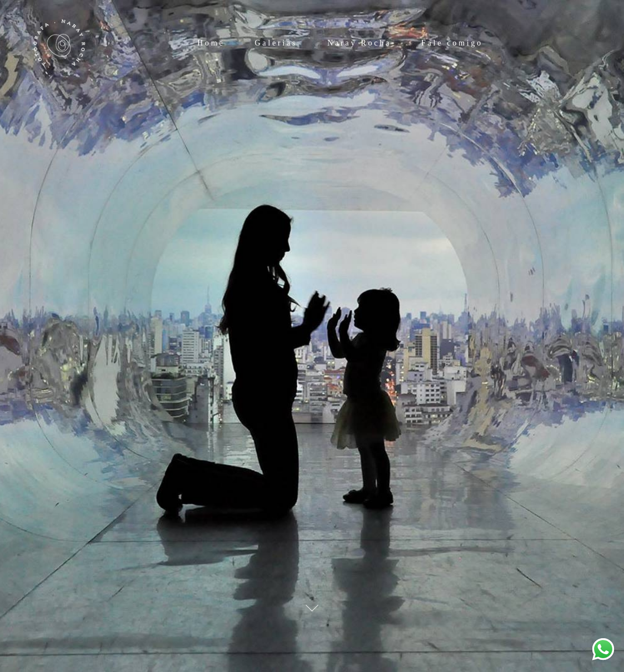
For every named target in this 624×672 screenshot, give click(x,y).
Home (211, 43)
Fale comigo (452, 43)
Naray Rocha (359, 43)
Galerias (276, 43)
